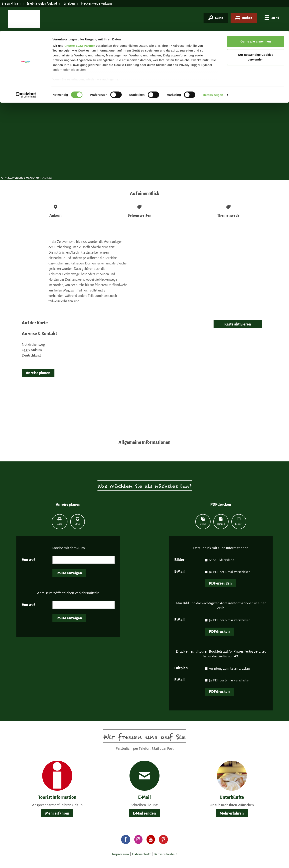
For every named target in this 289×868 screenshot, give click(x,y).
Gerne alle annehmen (256, 11)
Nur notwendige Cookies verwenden (256, 26)
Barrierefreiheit (165, 854)
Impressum (120, 854)
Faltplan (181, 668)
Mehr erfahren (57, 813)
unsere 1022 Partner (80, 15)
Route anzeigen (69, 573)
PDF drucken (219, 632)
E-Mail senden (144, 813)
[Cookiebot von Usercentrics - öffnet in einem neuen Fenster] (26, 64)
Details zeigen (213, 64)
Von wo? (28, 560)
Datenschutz (141, 854)
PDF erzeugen (220, 583)
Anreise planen (38, 373)
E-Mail (179, 572)
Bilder (179, 560)
